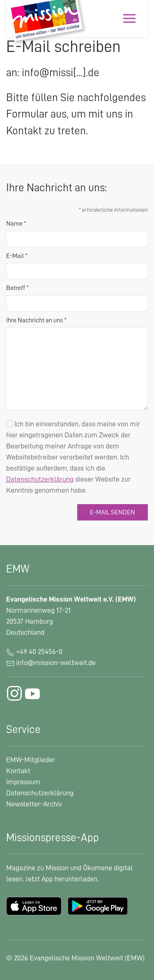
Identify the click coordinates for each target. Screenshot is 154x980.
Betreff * (17, 288)
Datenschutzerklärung (40, 793)
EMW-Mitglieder (31, 760)
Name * (16, 224)
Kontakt (18, 771)
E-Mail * (17, 256)
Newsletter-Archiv (34, 804)
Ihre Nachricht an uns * (36, 320)
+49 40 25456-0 (34, 652)
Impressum (23, 782)
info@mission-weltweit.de (56, 663)
